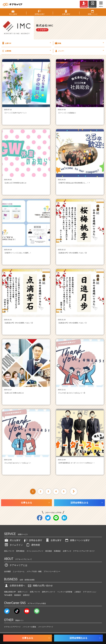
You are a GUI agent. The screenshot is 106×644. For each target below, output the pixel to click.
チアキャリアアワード (12, 627)
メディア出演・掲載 (34, 571)
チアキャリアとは (16, 565)
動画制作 (18, 595)
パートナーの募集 (29, 627)
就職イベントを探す (77, 540)
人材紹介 (78, 592)
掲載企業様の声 (10, 592)
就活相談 (49, 551)
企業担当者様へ (15, 586)
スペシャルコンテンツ (35, 551)
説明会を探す (33, 540)
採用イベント (23, 592)
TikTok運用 (8, 595)
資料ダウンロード (49, 592)
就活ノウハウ (9, 551)
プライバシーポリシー (52, 571)
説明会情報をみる (79, 503)
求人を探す (12, 540)
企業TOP (26, 43)
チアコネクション (90, 592)
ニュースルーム (19, 571)
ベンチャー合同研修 (65, 592)
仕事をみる (26, 503)
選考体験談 (20, 551)
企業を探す (53, 540)
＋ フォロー (42, 30)
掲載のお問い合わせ (40, 586)
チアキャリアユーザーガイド (84, 551)
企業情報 (26, 51)
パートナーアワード (46, 627)
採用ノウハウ (35, 592)
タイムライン (14, 545)
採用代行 (26, 595)
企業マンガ (67, 551)
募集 (79, 43)
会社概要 (7, 571)
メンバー (79, 51)
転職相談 (57, 551)
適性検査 (33, 545)
